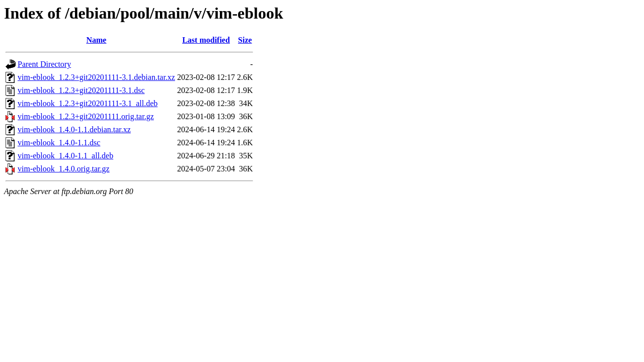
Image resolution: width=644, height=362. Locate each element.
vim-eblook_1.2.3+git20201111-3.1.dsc (81, 90)
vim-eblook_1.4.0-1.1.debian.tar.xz (74, 129)
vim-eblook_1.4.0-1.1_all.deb (65, 156)
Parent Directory (44, 64)
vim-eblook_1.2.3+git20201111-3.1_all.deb (88, 103)
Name (96, 40)
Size (245, 40)
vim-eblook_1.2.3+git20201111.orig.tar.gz (86, 116)
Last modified (206, 40)
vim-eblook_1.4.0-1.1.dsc (59, 143)
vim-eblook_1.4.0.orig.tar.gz (64, 169)
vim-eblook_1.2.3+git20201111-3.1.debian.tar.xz (96, 77)
